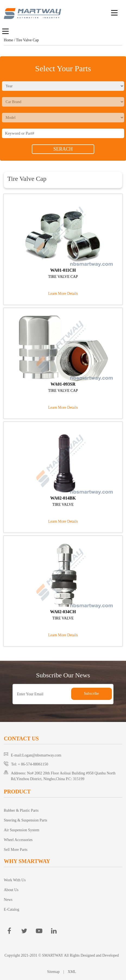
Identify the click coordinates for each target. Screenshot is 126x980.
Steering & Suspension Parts (26, 820)
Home (8, 40)
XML (72, 972)
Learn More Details (63, 294)
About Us (11, 890)
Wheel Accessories (18, 840)
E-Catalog (12, 909)
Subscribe (91, 694)
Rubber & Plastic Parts (21, 810)
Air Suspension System (22, 830)
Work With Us (15, 880)
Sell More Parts (16, 850)
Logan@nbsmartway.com (42, 755)
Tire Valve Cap (27, 40)
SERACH (63, 149)
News (8, 900)
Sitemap (54, 972)
